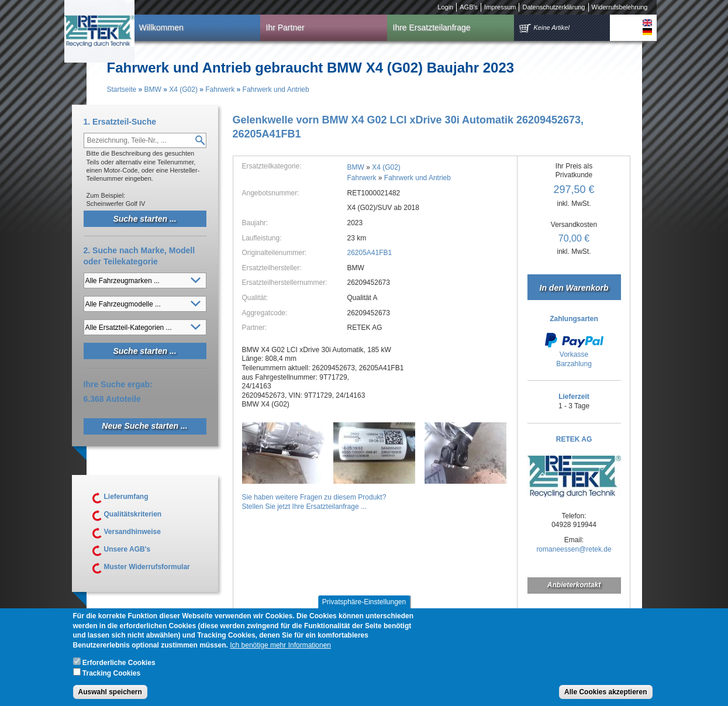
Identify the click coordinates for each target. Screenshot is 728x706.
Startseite (122, 89)
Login (445, 7)
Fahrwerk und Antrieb (276, 89)
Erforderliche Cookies (119, 667)
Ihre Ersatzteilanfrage (432, 27)
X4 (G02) (183, 89)
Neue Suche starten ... (144, 426)
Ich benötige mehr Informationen (280, 650)
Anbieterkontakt (574, 585)
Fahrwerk (220, 89)
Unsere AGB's (127, 549)
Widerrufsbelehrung (620, 7)
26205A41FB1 (370, 253)
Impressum (500, 7)
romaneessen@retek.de (574, 549)
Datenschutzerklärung (553, 7)
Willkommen (161, 27)
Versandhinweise (132, 532)
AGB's (469, 7)
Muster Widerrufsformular (147, 567)
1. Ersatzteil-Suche (120, 122)
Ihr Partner (285, 27)
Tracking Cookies (111, 677)
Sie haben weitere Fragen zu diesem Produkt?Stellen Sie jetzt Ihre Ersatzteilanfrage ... (314, 502)
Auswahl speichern (110, 697)
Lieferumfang (126, 497)
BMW (153, 89)
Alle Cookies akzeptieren (605, 697)
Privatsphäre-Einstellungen (364, 607)
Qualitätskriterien (133, 514)
